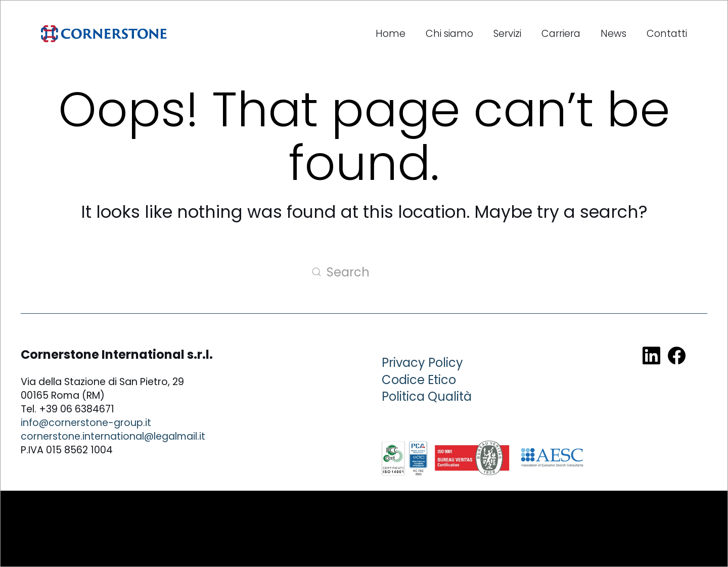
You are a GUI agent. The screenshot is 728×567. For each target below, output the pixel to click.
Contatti (667, 34)
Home (391, 34)
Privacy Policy (422, 363)
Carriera (561, 34)
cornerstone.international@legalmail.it (113, 436)
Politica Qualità (427, 396)
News (613, 34)
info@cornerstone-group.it (86, 423)
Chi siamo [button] (449, 34)
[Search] (364, 272)
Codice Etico (419, 380)
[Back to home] (104, 34)
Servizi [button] (507, 34)
